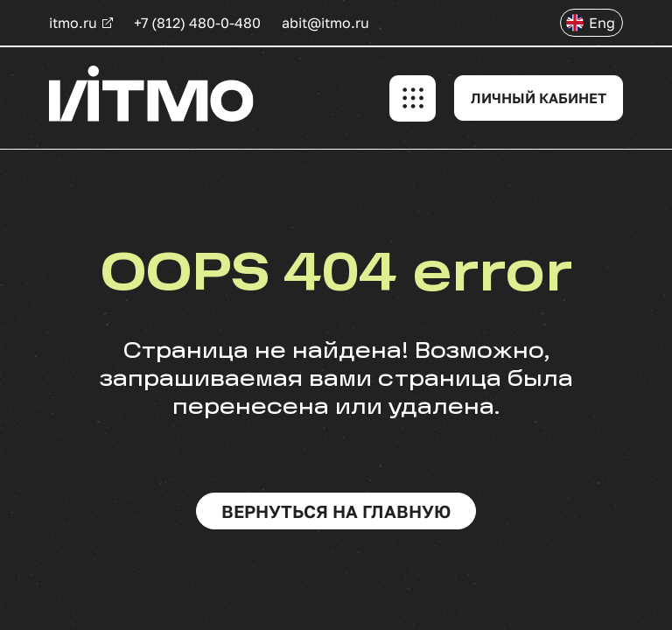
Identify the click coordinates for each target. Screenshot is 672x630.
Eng (602, 23)
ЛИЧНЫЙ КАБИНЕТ (539, 98)
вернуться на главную (336, 511)
